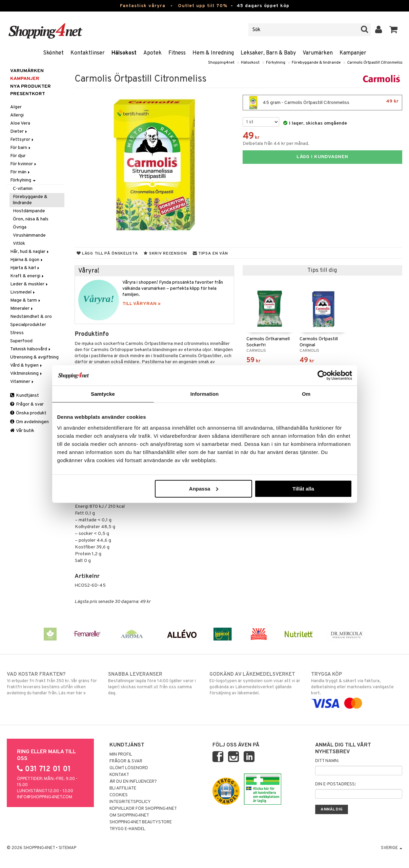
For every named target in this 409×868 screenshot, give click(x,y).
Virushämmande (29, 235)
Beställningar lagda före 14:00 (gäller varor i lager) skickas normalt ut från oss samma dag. (154, 683)
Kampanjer (353, 53)
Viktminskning (27, 374)
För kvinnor (24, 164)
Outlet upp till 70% (203, 6)
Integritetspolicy (130, 802)
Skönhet (53, 53)
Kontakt (119, 775)
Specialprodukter (28, 325)
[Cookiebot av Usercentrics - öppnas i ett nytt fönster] (322, 375)
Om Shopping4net (129, 816)
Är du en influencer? (133, 782)
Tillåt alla (303, 488)
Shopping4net (221, 63)
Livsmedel (23, 292)
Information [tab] (205, 394)
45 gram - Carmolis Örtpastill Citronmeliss (322, 103)
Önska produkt (28, 413)
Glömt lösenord (129, 768)
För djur (18, 156)
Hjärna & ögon (27, 260)
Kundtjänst (25, 396)
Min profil (121, 755)
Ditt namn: (327, 761)
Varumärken (318, 53)
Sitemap (67, 848)
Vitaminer (22, 382)
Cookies (119, 795)
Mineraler (22, 309)
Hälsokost (124, 53)
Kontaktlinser (88, 53)
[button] (394, 30)
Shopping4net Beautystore (141, 822)
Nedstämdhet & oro (31, 317)
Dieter (19, 132)
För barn (21, 148)
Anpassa (204, 488)
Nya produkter (30, 86)
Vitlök (19, 244)
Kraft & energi (27, 276)
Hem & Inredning (213, 53)
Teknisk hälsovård (31, 349)
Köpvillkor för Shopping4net (143, 809)
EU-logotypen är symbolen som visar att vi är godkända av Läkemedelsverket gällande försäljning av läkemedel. (255, 683)
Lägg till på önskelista (107, 254)
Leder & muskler (29, 284)
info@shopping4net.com (45, 797)
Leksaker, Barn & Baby (268, 53)
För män (21, 172)
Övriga (20, 227)
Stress (17, 333)
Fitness (177, 53)
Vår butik (22, 431)
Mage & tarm (26, 300)
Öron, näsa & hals (31, 219)
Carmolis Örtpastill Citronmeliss (375, 63)
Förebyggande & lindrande (316, 63)
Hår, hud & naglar (30, 252)
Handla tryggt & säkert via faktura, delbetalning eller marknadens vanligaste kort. (357, 689)
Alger (16, 107)
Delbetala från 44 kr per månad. (276, 144)
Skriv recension (165, 254)
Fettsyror (22, 140)
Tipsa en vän (210, 254)
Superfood (21, 341)
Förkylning (276, 63)
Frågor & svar (27, 404)
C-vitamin (23, 189)
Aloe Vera (20, 123)
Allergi (17, 115)
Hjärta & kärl (25, 268)
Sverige (392, 848)
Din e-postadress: (335, 784)
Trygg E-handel (127, 829)
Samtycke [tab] (103, 394)
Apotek (152, 53)
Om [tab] (306, 394)
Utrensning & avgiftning (34, 357)
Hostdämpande (29, 211)
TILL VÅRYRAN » (141, 304)
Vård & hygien (27, 365)
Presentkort (28, 94)
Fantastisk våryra (143, 6)
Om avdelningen (29, 422)
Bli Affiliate (123, 788)
